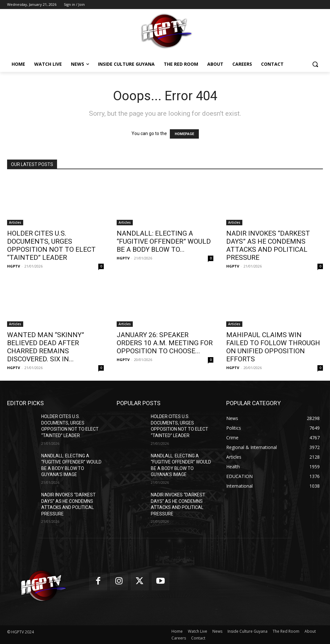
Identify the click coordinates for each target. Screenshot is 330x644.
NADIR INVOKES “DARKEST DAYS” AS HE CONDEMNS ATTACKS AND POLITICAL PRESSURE (268, 245)
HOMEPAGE (184, 134)
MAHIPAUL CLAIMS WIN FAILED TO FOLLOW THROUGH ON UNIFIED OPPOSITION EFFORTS (273, 347)
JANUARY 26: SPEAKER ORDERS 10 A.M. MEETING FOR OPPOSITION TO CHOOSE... (165, 343)
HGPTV (14, 266)
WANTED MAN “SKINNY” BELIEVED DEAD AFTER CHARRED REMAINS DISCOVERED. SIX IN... (46, 347)
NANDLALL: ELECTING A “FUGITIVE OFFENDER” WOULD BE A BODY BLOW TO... (164, 241)
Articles (15, 222)
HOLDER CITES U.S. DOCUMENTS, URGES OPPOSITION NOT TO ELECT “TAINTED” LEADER (51, 245)
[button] (315, 64)
